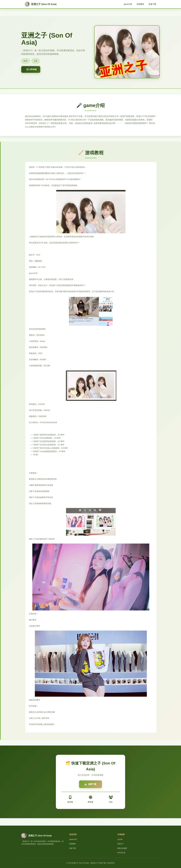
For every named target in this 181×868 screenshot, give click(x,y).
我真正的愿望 (122, 848)
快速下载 (152, 4)
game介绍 (128, 4)
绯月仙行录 (121, 853)
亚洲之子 (121, 844)
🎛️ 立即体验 (32, 69)
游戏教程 (140, 4)
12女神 (120, 839)
